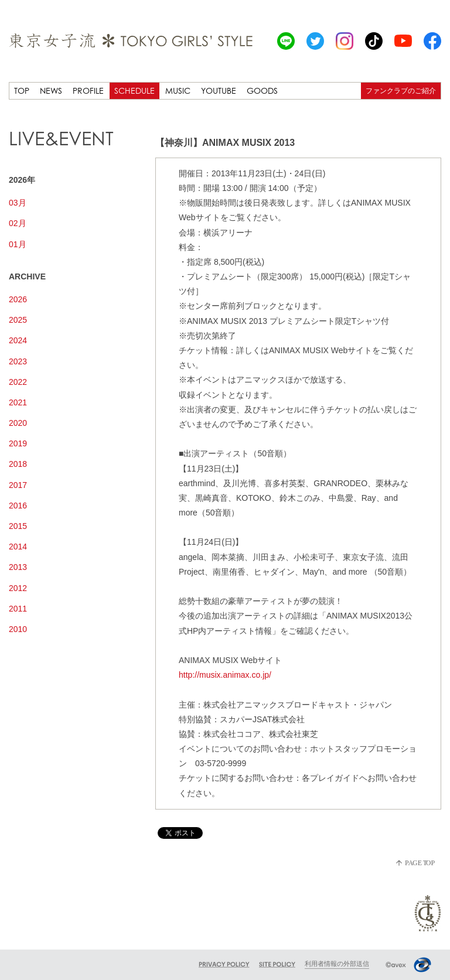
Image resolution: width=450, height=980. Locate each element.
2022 (18, 382)
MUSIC (178, 91)
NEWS (51, 91)
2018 (18, 464)
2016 (18, 506)
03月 (18, 203)
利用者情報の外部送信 (337, 964)
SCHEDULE (134, 91)
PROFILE (88, 91)
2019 (18, 443)
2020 (18, 423)
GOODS (262, 91)
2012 (18, 588)
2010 (18, 629)
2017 (18, 485)
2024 (18, 340)
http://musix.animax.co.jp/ (225, 675)
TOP (22, 91)
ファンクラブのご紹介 (401, 91)
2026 (18, 299)
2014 (18, 547)
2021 (18, 402)
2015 (18, 526)
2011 (18, 609)
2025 (18, 320)
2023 (18, 361)
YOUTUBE (219, 91)
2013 (18, 567)
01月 (18, 244)
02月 (18, 223)
